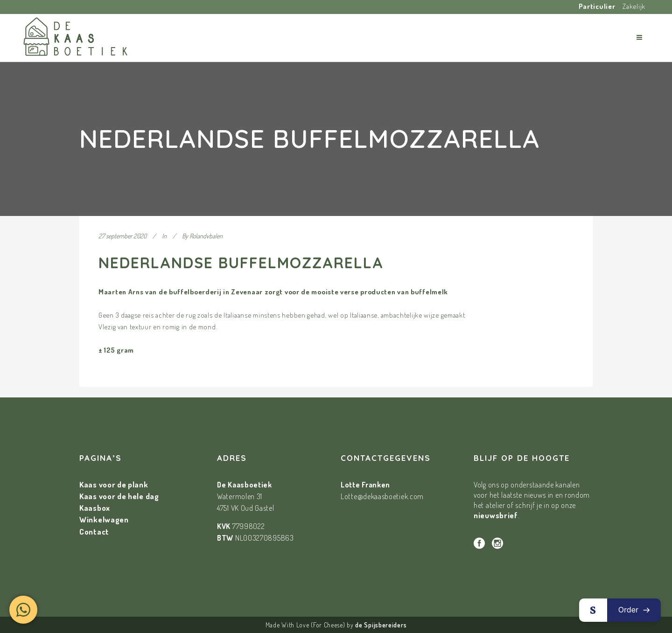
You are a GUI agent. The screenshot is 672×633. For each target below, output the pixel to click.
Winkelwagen (104, 519)
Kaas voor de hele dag (119, 496)
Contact (94, 532)
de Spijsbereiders (381, 625)
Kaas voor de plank (114, 484)
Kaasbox (95, 508)
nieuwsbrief (496, 515)
